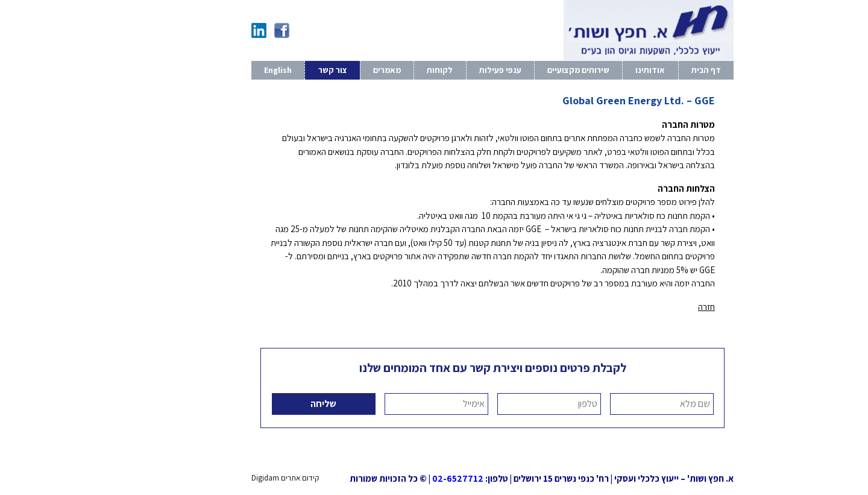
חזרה (648, 307)
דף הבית (648, 70)
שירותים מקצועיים (520, 70)
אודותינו (592, 70)
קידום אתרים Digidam (227, 478)
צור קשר (274, 70)
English (219, 70)
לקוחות (381, 70)
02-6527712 (399, 478)
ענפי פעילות (442, 70)
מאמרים (329, 70)
